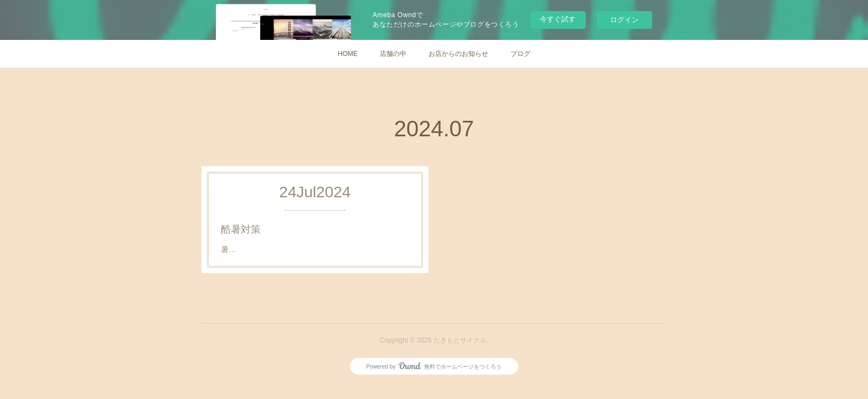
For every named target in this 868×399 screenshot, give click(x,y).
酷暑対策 (242, 229)
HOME (348, 54)
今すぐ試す (558, 19)
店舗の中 (393, 54)
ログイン (624, 20)
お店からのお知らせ (458, 54)
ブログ (520, 54)
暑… (231, 249)
